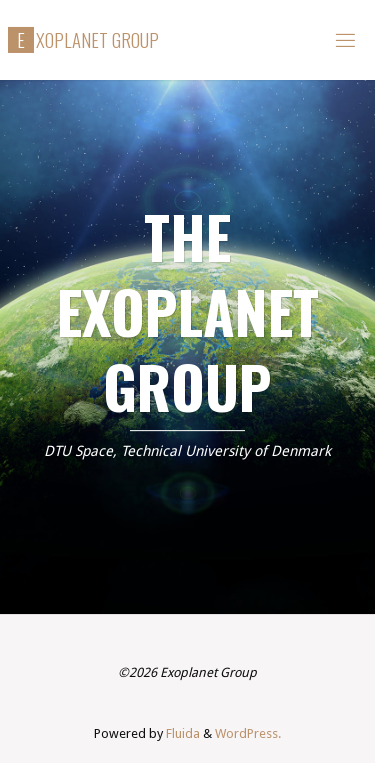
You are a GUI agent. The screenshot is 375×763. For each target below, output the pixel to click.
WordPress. (248, 733)
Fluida (181, 733)
